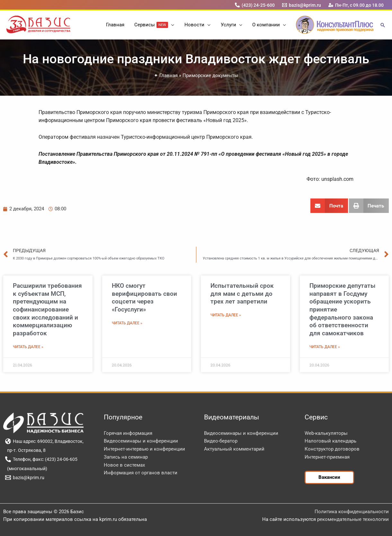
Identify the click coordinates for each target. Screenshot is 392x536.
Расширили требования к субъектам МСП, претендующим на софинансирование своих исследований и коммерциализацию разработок (47, 309)
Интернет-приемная (327, 457)
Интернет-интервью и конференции (144, 449)
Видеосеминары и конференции (141, 441)
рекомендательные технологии (353, 519)
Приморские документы (210, 75)
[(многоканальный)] (26, 469)
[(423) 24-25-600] (255, 5)
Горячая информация (128, 433)
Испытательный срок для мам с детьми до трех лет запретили (242, 294)
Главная (169, 75)
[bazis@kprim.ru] (302, 5)
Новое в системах (124, 465)
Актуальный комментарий (234, 449)
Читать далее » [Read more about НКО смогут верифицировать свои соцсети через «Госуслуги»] (127, 323)
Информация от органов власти (141, 473)
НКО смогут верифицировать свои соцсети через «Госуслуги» (144, 298)
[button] (172, 25)
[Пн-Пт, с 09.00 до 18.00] (356, 5)
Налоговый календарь (330, 441)
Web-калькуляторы (326, 433)
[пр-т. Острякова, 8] (25, 450)
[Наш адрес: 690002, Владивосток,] (44, 441)
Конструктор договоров (332, 449)
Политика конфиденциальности (352, 512)
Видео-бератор (221, 441)
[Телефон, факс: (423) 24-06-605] (41, 459)
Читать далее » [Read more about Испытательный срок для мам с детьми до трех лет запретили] (226, 315)
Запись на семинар (126, 457)
